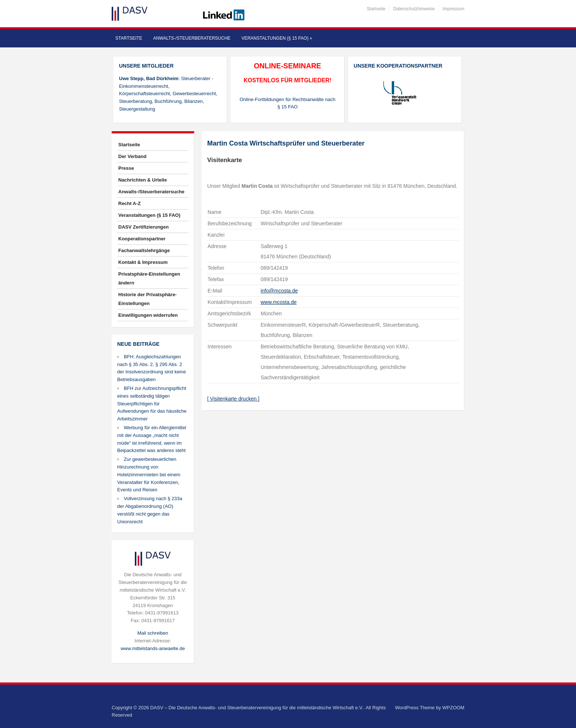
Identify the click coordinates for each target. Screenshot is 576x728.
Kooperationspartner (142, 239)
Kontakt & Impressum (143, 262)
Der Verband (132, 156)
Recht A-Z (129, 203)
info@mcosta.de (279, 291)
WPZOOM (453, 708)
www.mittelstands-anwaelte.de (153, 648)
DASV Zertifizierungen (143, 227)
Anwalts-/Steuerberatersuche (192, 38)
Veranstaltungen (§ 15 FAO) (277, 38)
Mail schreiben (153, 633)
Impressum (453, 9)
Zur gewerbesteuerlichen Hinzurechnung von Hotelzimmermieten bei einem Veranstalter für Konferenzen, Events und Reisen (149, 474)
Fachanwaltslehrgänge (144, 250)
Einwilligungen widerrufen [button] (148, 315)
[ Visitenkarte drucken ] (233, 399)
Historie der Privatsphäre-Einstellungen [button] (147, 299)
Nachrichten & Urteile (143, 180)
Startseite (376, 9)
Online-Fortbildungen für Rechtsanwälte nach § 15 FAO (287, 103)
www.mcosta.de (278, 302)
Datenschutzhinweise (414, 9)
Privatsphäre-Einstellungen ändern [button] (149, 278)
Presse (126, 168)
